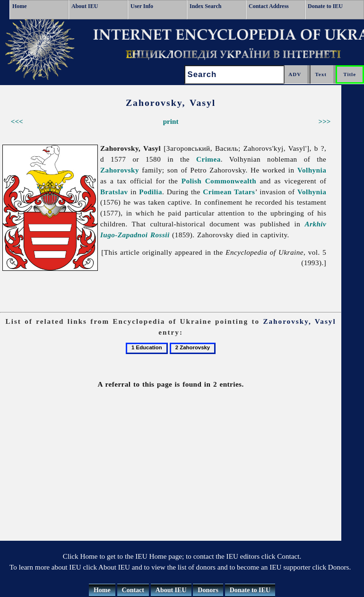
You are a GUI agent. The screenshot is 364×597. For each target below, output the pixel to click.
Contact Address (269, 6)
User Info (142, 6)
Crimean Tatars (229, 192)
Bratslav (114, 192)
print (171, 121)
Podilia (151, 192)
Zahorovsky (120, 170)
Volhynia (312, 170)
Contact (133, 590)
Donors (208, 590)
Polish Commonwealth (219, 181)
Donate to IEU (325, 6)
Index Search (205, 6)
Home (20, 6)
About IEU (85, 6)
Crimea (208, 159)
